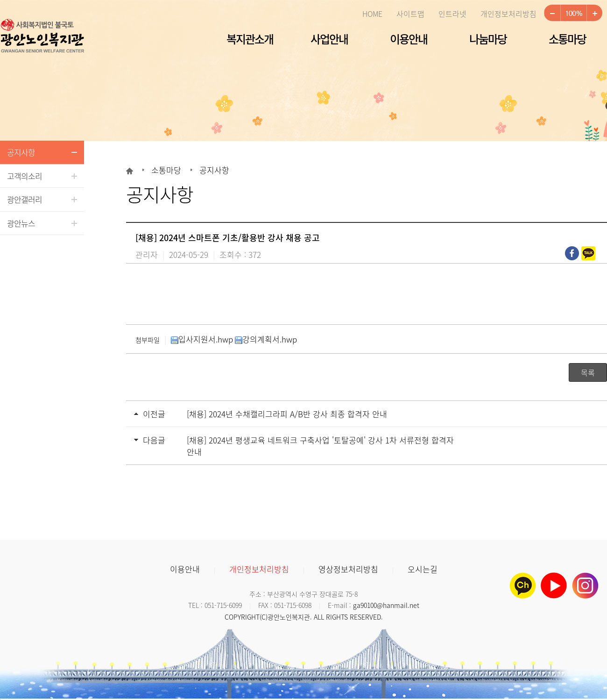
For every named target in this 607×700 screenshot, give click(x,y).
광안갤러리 (25, 199)
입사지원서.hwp (202, 339)
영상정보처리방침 (348, 569)
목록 (588, 372)
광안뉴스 (21, 223)
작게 (552, 13)
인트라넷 (452, 14)
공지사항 (21, 152)
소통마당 (567, 39)
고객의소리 (25, 176)
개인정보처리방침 (508, 14)
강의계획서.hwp (266, 339)
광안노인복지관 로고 (42, 36)
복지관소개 (250, 39)
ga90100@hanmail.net (386, 605)
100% (573, 13)
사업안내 (329, 39)
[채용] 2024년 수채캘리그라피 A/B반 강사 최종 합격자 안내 (287, 414)
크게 (594, 13)
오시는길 (423, 569)
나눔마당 (488, 39)
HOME (372, 14)
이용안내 (409, 39)
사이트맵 (410, 14)
